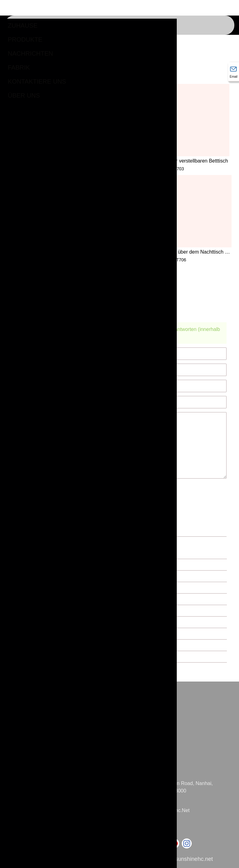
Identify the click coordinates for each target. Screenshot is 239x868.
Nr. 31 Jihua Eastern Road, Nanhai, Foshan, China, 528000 (174, 787)
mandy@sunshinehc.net (162, 810)
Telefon (143, 823)
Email (141, 803)
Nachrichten (30, 53)
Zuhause (23, 25)
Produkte (25, 39)
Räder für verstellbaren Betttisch (192, 161)
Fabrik (19, 67)
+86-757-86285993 (156, 830)
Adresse (145, 776)
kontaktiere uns (37, 81)
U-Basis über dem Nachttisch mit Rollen (195, 252)
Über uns (24, 95)
